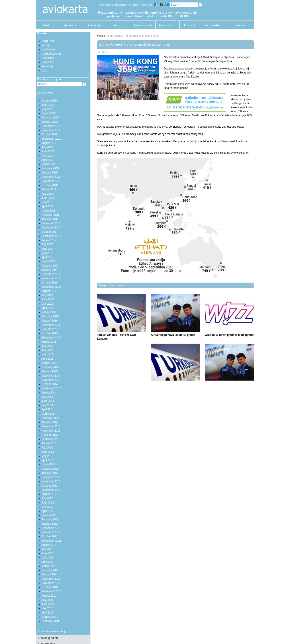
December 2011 (51, 528)
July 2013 (47, 448)
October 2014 (50, 384)
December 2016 (51, 274)
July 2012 (47, 498)
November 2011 (51, 532)
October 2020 (50, 101)
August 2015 (49, 342)
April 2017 (47, 257)
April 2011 (47, 562)
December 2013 (51, 426)
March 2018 (48, 211)
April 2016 (47, 308)
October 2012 (50, 486)
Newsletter (121, 5)
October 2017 (50, 232)
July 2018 (47, 194)
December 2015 (51, 325)
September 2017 (51, 236)
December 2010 (51, 579)
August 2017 (49, 240)
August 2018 (49, 190)
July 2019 (47, 147)
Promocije (47, 66)
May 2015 (47, 355)
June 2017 (48, 249)
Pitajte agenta (105, 5)
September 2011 (51, 541)
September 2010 (51, 591)
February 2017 (50, 266)
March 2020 (48, 113)
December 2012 (51, 477)
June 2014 (48, 401)
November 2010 (51, 583)
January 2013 (50, 473)
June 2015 (48, 350)
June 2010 (48, 604)
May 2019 (47, 156)
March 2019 (48, 164)
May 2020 (47, 109)
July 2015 (47, 346)
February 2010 (50, 621)
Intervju (46, 45)
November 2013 (51, 431)
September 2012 (51, 490)
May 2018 (47, 202)
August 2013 (49, 443)
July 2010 (47, 600)
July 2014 (47, 397)
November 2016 (51, 278)
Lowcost (240, 25)
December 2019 (51, 126)
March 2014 (48, 414)
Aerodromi (165, 25)
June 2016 (48, 300)
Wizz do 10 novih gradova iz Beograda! (229, 335)
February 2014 (50, 418)
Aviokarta (70, 25)
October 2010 (50, 587)
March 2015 (48, 363)
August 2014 (49, 393)
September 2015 (51, 338)
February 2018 (50, 215)
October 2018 (50, 185)
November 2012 (51, 481)
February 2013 (50, 469)
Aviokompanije (142, 25)
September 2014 (51, 388)
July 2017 (47, 245)
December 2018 (51, 177)
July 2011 (47, 549)
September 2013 (51, 439)
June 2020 (48, 105)
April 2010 (47, 613)
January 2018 (50, 219)
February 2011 (50, 570)
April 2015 (47, 359)
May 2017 (47, 253)
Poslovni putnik (189, 26)
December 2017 (51, 223)
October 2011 (50, 536)
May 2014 (47, 405)
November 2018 (51, 181)
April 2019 (47, 160)
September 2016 (51, 287)
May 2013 (47, 456)
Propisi (118, 25)
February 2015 (50, 367)
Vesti (46, 25)
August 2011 (49, 545)
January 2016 (50, 321)
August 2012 (49, 494)
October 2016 (50, 283)
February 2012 (50, 520)
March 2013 (48, 465)
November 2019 (51, 130)
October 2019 (50, 135)
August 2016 (49, 291)
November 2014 (51, 380)
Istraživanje (48, 49)
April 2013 (47, 460)
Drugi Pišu (48, 41)
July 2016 (47, 295)
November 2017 (51, 228)
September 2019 (51, 139)
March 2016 (48, 312)
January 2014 (50, 422)
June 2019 (48, 151)
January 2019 (50, 173)
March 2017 (48, 261)
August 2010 (49, 596)
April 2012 (47, 511)
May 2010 (47, 608)
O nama (134, 5)
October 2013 (50, 435)
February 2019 (50, 168)
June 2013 (48, 452)
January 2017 (50, 270)
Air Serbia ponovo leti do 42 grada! (173, 335)
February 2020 (50, 118)
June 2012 (48, 503)
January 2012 (50, 524)
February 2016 (50, 316)
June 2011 (48, 553)
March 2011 (48, 566)
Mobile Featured (51, 54)
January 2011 (50, 575)
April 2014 (47, 410)
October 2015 (50, 333)
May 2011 (47, 558)
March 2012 (48, 515)
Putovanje (94, 25)
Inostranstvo (213, 25)
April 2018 (47, 206)
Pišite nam (146, 5)
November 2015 (51, 329)
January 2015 (50, 371)
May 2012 (47, 507)
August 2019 (49, 143)
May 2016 (47, 304)
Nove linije (48, 62)
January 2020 (50, 122)
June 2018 (48, 198)
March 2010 (48, 617)
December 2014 (51, 376)
